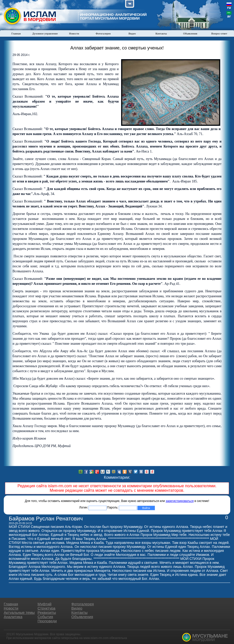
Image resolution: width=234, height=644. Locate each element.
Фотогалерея (103, 33)
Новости (74, 33)
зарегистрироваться (180, 501)
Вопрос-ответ (219, 33)
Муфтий (45, 604)
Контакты (161, 33)
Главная (16, 33)
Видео (132, 33)
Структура (46, 608)
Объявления (190, 33)
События (45, 617)
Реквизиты (47, 612)
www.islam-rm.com (96, 638)
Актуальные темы (19, 612)
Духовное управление (45, 33)
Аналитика (13, 617)
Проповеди (47, 621)
